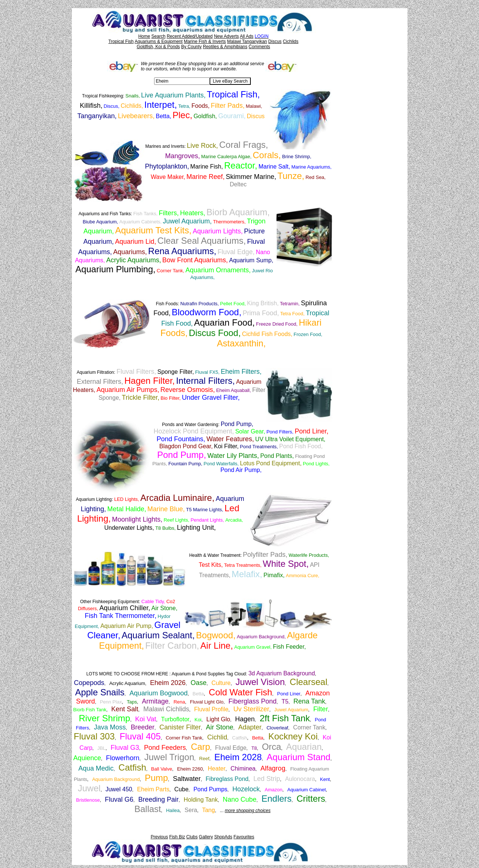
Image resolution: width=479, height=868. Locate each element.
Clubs (192, 837)
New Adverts (226, 36)
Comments (259, 47)
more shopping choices (248, 811)
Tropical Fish (121, 41)
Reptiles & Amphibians (225, 47)
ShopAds (223, 837)
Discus (275, 41)
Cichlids (290, 41)
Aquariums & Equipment (158, 41)
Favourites (244, 837)
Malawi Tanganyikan (247, 41)
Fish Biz (177, 837)
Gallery (206, 837)
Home (144, 36)
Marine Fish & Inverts (205, 41)
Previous (159, 837)
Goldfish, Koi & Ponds (158, 47)
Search (159, 36)
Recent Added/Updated (190, 36)
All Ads (247, 36)
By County (191, 47)
